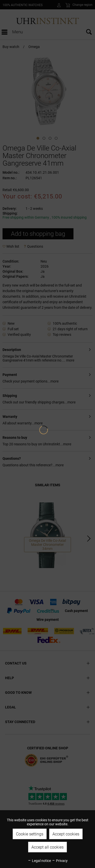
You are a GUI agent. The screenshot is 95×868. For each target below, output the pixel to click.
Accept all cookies (48, 847)
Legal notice (39, 861)
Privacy (60, 861)
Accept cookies (66, 834)
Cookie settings (30, 834)
